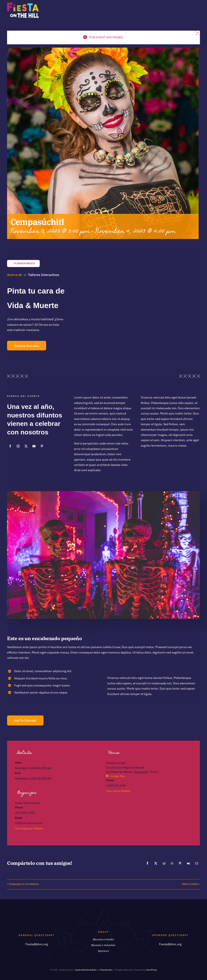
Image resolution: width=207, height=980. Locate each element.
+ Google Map (117, 776)
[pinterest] (42, 446)
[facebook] (10, 446)
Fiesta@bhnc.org (37, 944)
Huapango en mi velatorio (24, 884)
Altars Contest (190, 884)
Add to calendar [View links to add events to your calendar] (25, 720)
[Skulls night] (103, 493)
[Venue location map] (149, 819)
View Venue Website (118, 791)
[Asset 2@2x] (23, 4)
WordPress (152, 970)
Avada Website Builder (86, 970)
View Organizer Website (29, 828)
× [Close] (198, 33)
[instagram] (18, 446)
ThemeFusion (106, 970)
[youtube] (34, 446)
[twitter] (26, 446)
